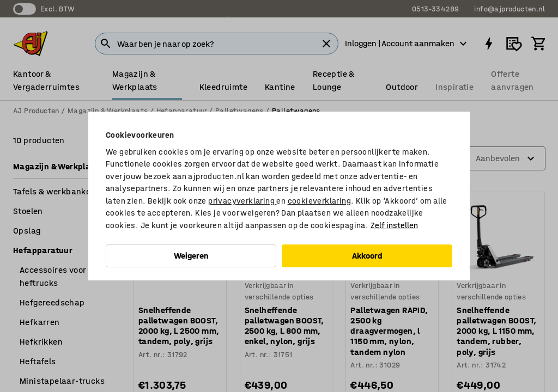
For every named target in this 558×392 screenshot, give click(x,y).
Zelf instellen (394, 225)
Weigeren (191, 256)
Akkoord (367, 256)
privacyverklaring (242, 201)
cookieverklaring (319, 201)
